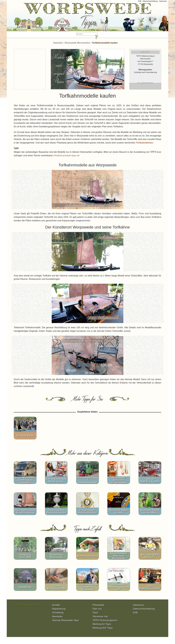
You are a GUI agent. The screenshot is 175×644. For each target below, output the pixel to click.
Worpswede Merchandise (77, 43)
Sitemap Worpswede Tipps (66, 620)
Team (95, 613)
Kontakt (56, 605)
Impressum (163, 1)
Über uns (97, 609)
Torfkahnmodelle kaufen (105, 43)
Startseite (58, 43)
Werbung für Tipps (102, 624)
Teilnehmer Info (100, 617)
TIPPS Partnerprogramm (105, 620)
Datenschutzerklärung (150, 1)
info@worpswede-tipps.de (66, 155)
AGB (140, 1)
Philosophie (98, 605)
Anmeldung (58, 613)
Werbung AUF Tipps (103, 628)
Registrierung (59, 609)
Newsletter (58, 617)
